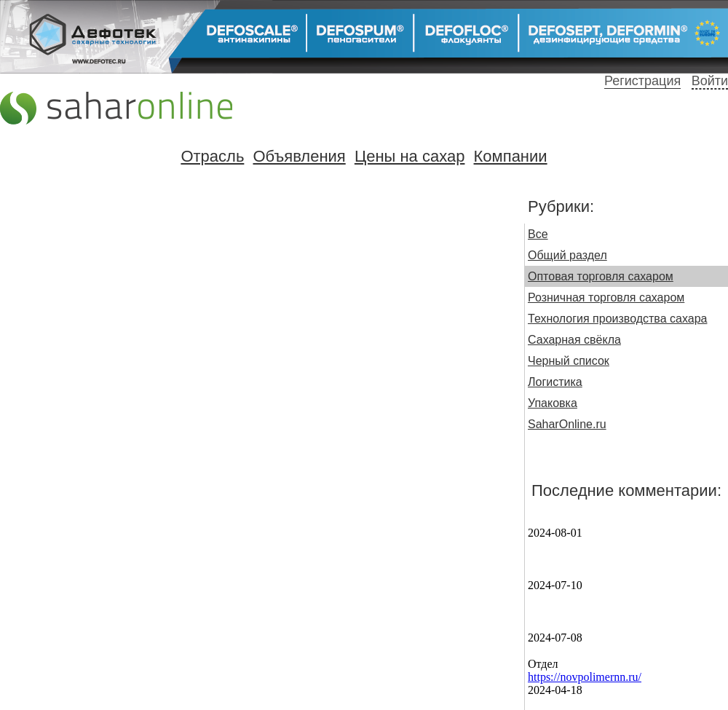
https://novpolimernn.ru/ (585, 677)
